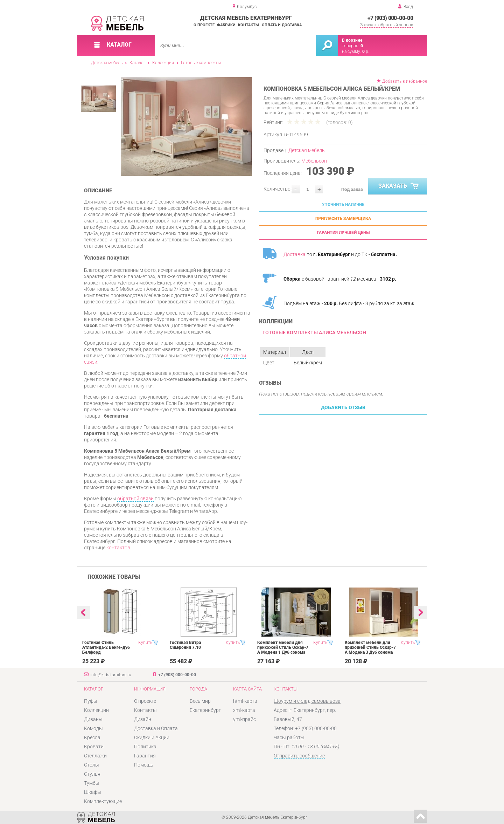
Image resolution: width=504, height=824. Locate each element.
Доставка (295, 254)
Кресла (92, 737)
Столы (92, 765)
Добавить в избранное (405, 81)
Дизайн (143, 719)
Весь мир (200, 701)
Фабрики (226, 25)
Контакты (248, 25)
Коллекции (163, 63)
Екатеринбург (205, 710)
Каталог (137, 63)
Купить (145, 643)
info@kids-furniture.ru (111, 675)
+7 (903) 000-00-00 (390, 18)
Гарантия (145, 756)
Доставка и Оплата (156, 728)
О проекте (204, 25)
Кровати (94, 747)
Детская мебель (107, 63)
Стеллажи (95, 756)
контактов (118, 548)
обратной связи (135, 499)
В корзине (352, 40)
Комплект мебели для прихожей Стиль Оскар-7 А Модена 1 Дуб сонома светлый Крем (283, 650)
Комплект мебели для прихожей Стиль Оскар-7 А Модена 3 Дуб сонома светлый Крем (370, 650)
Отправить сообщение (299, 756)
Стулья (92, 774)
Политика (145, 747)
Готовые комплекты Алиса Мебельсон (314, 332)
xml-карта (244, 710)
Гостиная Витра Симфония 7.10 (185, 645)
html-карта (245, 701)
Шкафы (93, 792)
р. (366, 51)
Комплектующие (103, 801)
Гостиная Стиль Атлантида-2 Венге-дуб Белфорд (106, 647)
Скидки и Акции (152, 737)
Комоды (93, 728)
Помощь (144, 765)
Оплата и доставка (282, 25)
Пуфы (91, 701)
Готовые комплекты (201, 63)
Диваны (93, 719)
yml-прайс (244, 719)
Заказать (399, 186)
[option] (186, 126)
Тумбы (92, 783)
